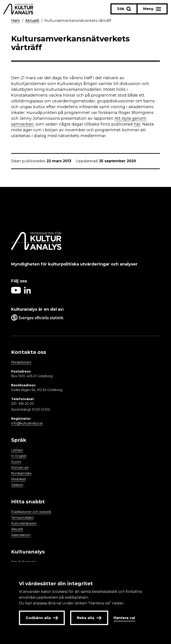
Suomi (16, 462)
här (137, 124)
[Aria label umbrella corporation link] (85, 318)
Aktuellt (32, 21)
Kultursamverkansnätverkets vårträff (78, 21)
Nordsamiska (21, 473)
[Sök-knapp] (124, 9)
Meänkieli (18, 479)
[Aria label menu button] (152, 9)
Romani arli (20, 468)
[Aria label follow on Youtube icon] (16, 292)
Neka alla (89, 618)
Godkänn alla (42, 618)
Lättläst (17, 450)
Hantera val (124, 618)
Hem (16, 21)
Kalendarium (21, 535)
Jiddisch (17, 485)
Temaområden (22, 518)
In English (19, 456)
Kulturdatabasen (24, 523)
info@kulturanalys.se (27, 423)
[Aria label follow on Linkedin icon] (27, 292)
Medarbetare (21, 362)
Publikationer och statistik (31, 512)
